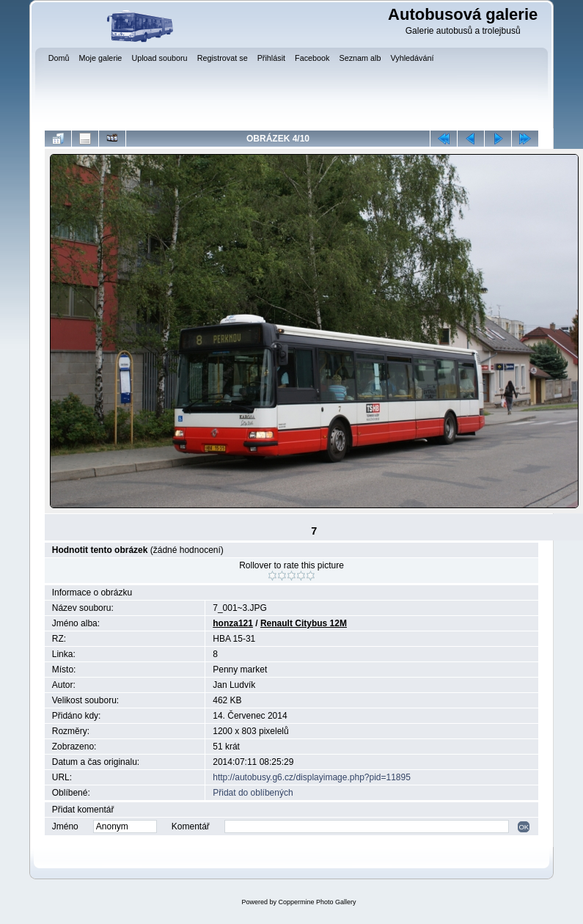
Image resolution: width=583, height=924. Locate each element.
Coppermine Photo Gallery (317, 902)
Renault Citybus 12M (304, 623)
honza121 (233, 623)
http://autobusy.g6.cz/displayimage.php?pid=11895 (312, 777)
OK (524, 827)
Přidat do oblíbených (253, 793)
